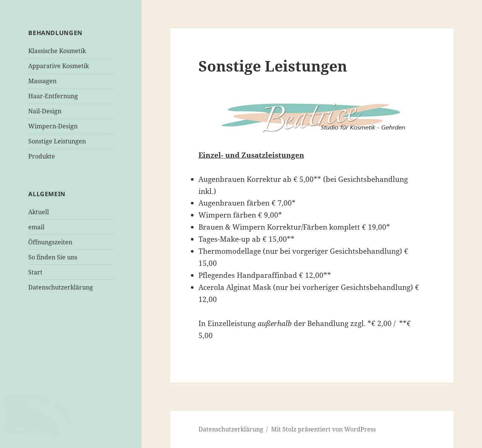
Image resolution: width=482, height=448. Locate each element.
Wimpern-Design (53, 126)
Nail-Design (45, 111)
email (36, 227)
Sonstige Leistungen (57, 141)
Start (35, 272)
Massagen (42, 81)
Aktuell (39, 212)
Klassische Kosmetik (57, 51)
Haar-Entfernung (53, 96)
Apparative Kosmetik (59, 66)
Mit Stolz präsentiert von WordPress (323, 429)
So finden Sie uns (53, 257)
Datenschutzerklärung (61, 287)
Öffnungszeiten (50, 242)
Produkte (42, 156)
